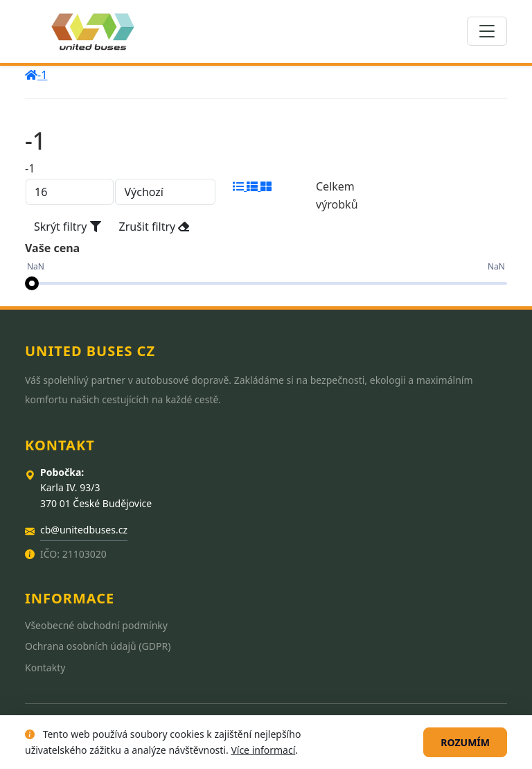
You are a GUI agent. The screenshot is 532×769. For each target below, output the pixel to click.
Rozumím (465, 742)
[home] (31, 75)
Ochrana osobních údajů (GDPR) (98, 646)
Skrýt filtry (68, 227)
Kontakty (45, 668)
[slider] (32, 283)
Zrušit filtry (154, 227)
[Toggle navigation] (487, 31)
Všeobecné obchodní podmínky (96, 625)
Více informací (263, 750)
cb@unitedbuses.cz (84, 530)
